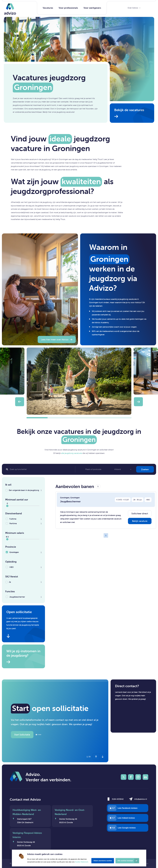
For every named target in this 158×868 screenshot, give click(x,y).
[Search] (40, 469)
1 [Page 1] (106, 535)
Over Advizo (133, 8)
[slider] (7, 506)
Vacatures (48, 8)
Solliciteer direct (140, 513)
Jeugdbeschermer (70, 501)
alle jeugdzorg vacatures (72, 453)
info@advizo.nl (141, 799)
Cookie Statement (82, 862)
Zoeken (145, 469)
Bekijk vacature (140, 521)
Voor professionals (68, 8)
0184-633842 (118, 799)
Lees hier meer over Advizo (55, 339)
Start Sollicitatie (22, 735)
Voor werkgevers (92, 8)
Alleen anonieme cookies (103, 861)
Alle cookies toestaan (125, 861)
